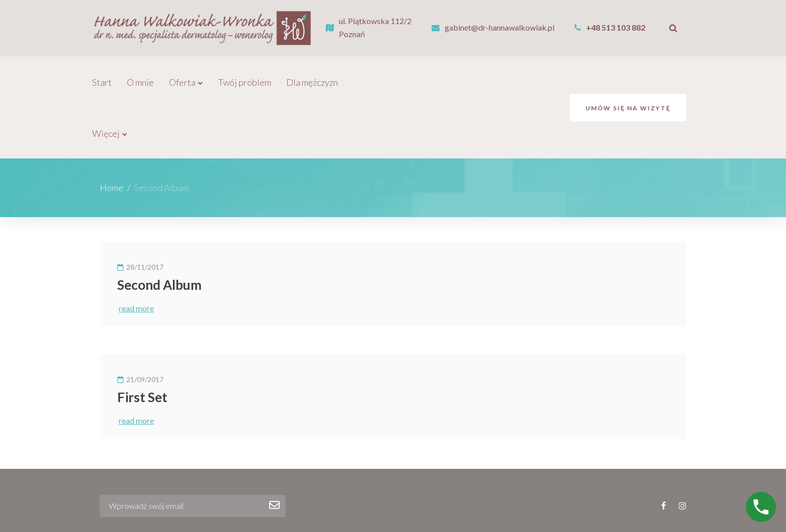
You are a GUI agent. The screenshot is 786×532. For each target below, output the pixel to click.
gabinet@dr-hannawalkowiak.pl (500, 24)
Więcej (463, 76)
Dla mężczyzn (312, 76)
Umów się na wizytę (628, 76)
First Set (142, 339)
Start (102, 76)
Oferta (182, 76)
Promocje (371, 76)
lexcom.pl (673, 514)
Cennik (388, 509)
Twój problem (245, 76)
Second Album (159, 227)
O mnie (140, 76)
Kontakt (424, 509)
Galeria (420, 76)
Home (112, 130)
